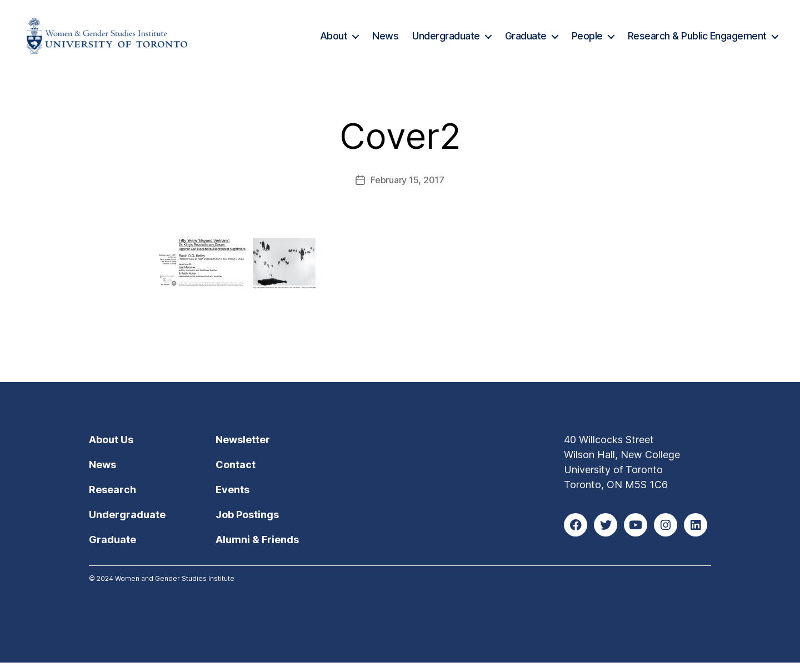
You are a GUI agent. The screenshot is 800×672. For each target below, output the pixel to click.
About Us (111, 449)
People (587, 40)
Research (112, 499)
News (385, 40)
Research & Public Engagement (697, 40)
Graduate (526, 40)
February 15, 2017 (407, 189)
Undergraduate (446, 40)
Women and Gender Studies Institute (175, 588)
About (334, 40)
